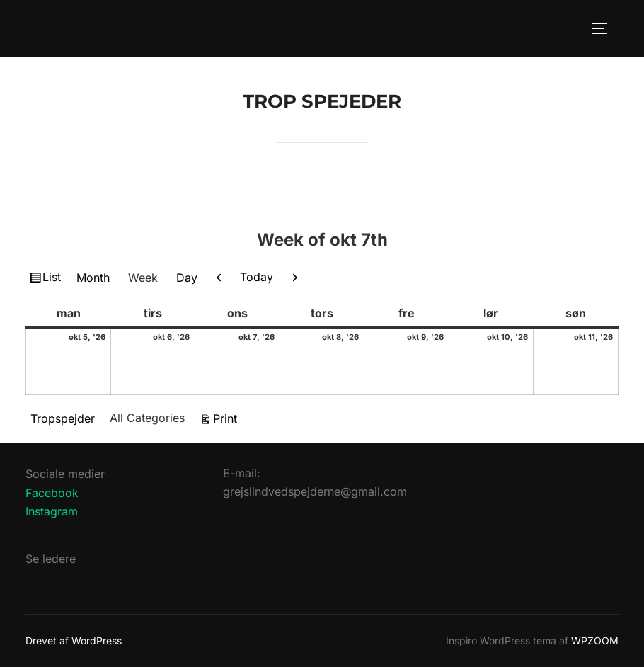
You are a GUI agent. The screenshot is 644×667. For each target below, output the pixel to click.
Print (227, 417)
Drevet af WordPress (74, 640)
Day (187, 278)
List (53, 279)
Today (257, 277)
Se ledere (51, 559)
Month (93, 278)
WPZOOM (595, 640)
